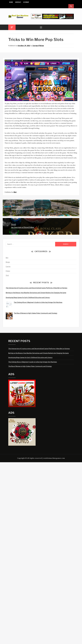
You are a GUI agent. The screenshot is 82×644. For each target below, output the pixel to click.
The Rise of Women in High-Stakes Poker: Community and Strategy (30, 366)
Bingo (8, 262)
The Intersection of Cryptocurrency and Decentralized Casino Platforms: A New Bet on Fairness (39, 349)
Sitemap (26, 2)
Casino (8, 266)
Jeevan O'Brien (38, 46)
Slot (15, 192)
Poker (8, 271)
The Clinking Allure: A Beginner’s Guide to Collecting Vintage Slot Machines (33, 362)
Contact (18, 2)
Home (11, 2)
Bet (7, 258)
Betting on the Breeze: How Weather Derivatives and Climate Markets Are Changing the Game (38, 353)
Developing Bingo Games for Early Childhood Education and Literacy (30, 357)
